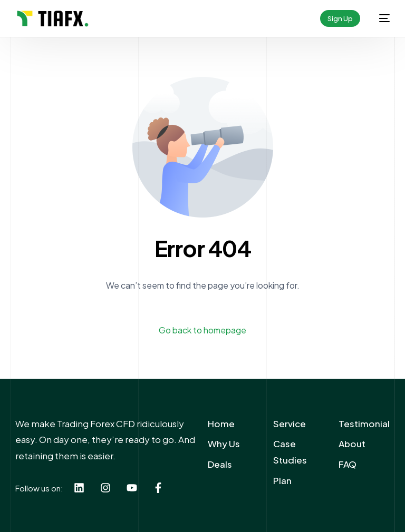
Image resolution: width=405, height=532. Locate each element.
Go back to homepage (202, 330)
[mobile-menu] (380, 18)
